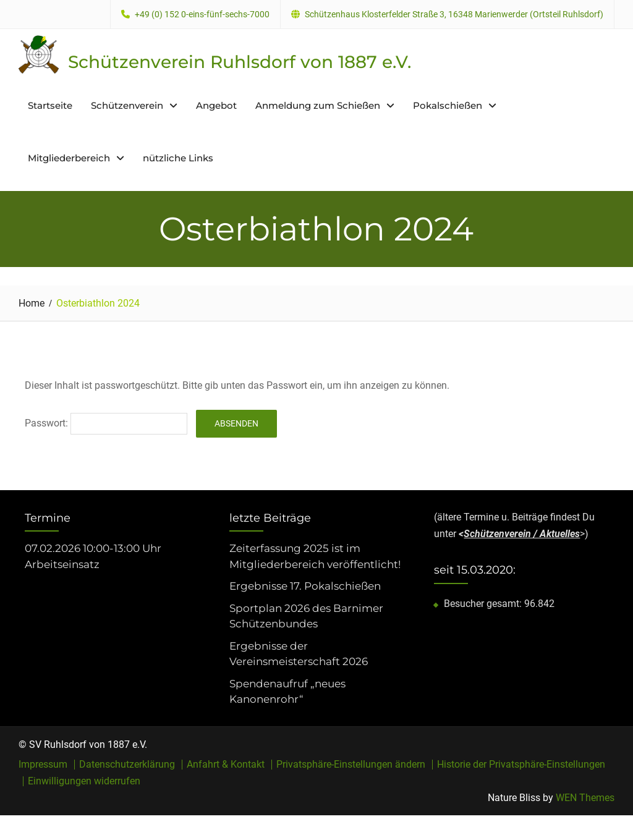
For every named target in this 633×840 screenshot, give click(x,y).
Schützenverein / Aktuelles (522, 534)
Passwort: (106, 423)
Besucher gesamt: (484, 604)
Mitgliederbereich (69, 158)
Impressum (43, 765)
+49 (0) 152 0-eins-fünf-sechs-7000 (202, 15)
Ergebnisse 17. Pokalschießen (305, 586)
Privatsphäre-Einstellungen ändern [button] (351, 765)
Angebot (216, 105)
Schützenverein (127, 105)
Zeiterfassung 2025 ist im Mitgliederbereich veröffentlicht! (315, 556)
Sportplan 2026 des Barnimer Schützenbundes (306, 616)
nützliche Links (178, 158)
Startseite (50, 105)
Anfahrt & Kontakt (226, 765)
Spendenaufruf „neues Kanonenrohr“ (287, 692)
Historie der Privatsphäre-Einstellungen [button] (521, 765)
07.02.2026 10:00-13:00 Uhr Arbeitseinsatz (93, 556)
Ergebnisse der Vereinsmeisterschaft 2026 (299, 654)
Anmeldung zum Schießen (318, 105)
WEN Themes (585, 798)
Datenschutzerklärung (127, 765)
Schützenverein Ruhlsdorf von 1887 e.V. (240, 62)
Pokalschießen (448, 105)
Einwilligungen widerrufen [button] (84, 781)
